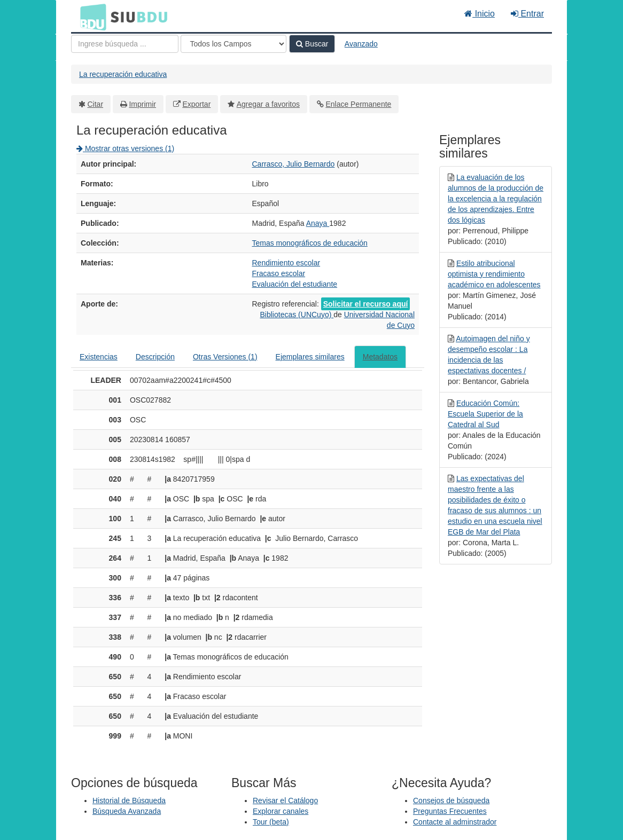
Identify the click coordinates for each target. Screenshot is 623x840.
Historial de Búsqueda (129, 800)
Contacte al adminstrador (455, 822)
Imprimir (142, 104)
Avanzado (361, 44)
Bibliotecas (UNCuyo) (297, 315)
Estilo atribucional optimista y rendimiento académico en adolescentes (494, 274)
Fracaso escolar (279, 273)
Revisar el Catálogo (285, 800)
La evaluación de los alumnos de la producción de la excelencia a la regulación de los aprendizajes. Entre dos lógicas (496, 199)
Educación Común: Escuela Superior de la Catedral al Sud (485, 414)
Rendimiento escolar (286, 263)
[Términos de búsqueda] (125, 44)
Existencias (99, 357)
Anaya (318, 223)
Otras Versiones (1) (225, 357)
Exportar (196, 104)
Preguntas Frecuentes (450, 811)
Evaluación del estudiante (295, 284)
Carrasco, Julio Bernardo (294, 164)
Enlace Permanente (358, 104)
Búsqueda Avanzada (127, 811)
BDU (90, 17)
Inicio (480, 14)
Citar (96, 104)
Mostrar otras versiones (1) (125, 148)
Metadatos (380, 357)
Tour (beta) (271, 822)
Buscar (312, 44)
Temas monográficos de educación (310, 243)
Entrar (527, 14)
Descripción (155, 357)
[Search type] (233, 44)
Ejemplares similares (310, 357)
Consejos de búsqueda (451, 800)
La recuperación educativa (123, 74)
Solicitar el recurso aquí (366, 304)
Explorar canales (281, 811)
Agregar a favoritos (268, 104)
